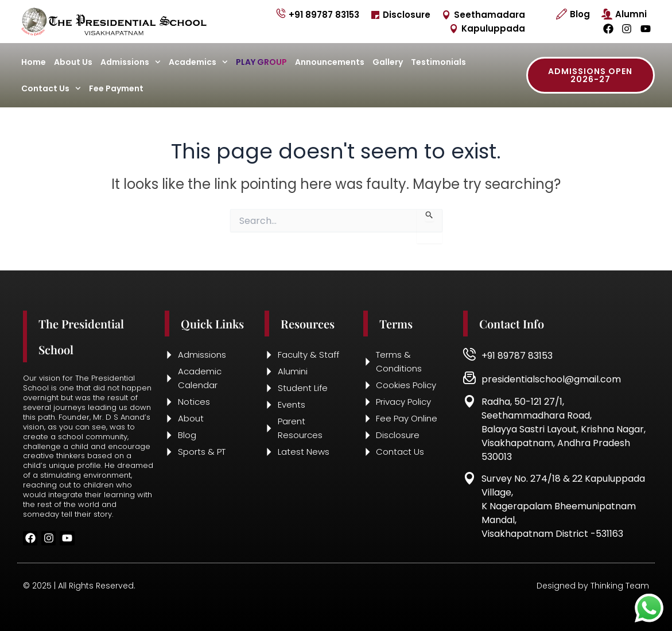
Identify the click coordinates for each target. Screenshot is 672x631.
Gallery (388, 62)
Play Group (261, 62)
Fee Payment (116, 88)
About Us (73, 62)
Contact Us (51, 88)
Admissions (131, 62)
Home (34, 62)
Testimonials (438, 62)
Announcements (330, 62)
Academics (198, 62)
